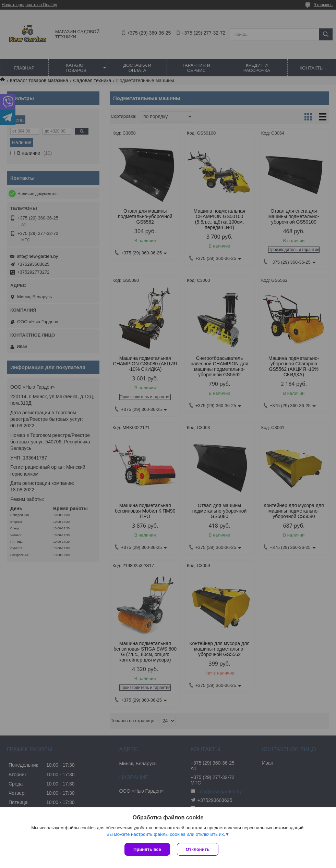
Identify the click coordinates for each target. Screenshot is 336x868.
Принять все (147, 849)
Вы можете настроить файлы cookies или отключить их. (166, 834)
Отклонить (198, 849)
